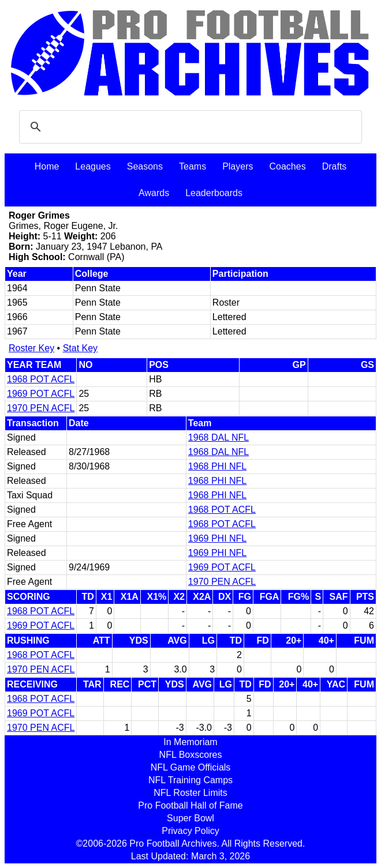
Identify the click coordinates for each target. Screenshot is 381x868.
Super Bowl (190, 818)
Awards (154, 193)
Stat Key (80, 348)
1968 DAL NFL (218, 437)
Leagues (93, 166)
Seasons (145, 166)
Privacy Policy (190, 831)
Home (47, 166)
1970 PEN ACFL (41, 408)
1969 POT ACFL (41, 394)
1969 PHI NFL (217, 538)
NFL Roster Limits (190, 793)
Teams (193, 166)
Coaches (288, 166)
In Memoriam (190, 742)
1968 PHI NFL (217, 466)
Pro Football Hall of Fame (190, 805)
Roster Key (31, 348)
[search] (189, 127)
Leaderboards (214, 193)
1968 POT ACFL (41, 379)
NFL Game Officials (191, 767)
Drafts (335, 166)
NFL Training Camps (190, 780)
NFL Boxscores (191, 755)
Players (238, 166)
